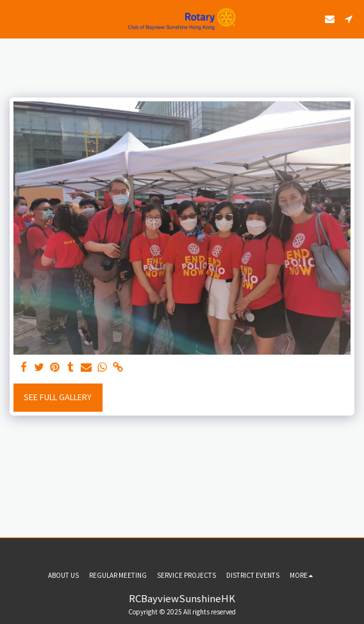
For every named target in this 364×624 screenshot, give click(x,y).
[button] (14, 18)
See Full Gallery (58, 397)
